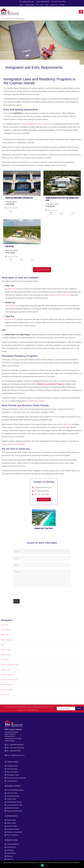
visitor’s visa (11, 289)
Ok (42, 865)
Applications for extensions (60, 295)
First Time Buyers (6, 630)
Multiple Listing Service (7, 640)
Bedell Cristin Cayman (36, 401)
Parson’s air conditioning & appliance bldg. (22, 183)
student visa (13, 306)
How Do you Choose (7, 690)
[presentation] (27, 593)
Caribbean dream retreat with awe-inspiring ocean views (62, 183)
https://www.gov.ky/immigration (13, 444)
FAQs (2, 645)
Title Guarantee (5, 660)
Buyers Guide (5, 625)
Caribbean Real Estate (7, 685)
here (9, 158)
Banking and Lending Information (10, 665)
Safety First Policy (6, 655)
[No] (82, 864)
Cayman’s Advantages (7, 675)
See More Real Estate (42, 270)
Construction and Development (9, 680)
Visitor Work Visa (65, 424)
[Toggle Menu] (81, 12)
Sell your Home (5, 695)
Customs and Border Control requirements (37, 124)
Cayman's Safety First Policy (44, 529)
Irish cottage (22, 232)
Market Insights (5, 635)
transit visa (11, 319)
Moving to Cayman (6, 650)
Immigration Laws (5, 670)
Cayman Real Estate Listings (22, 707)
